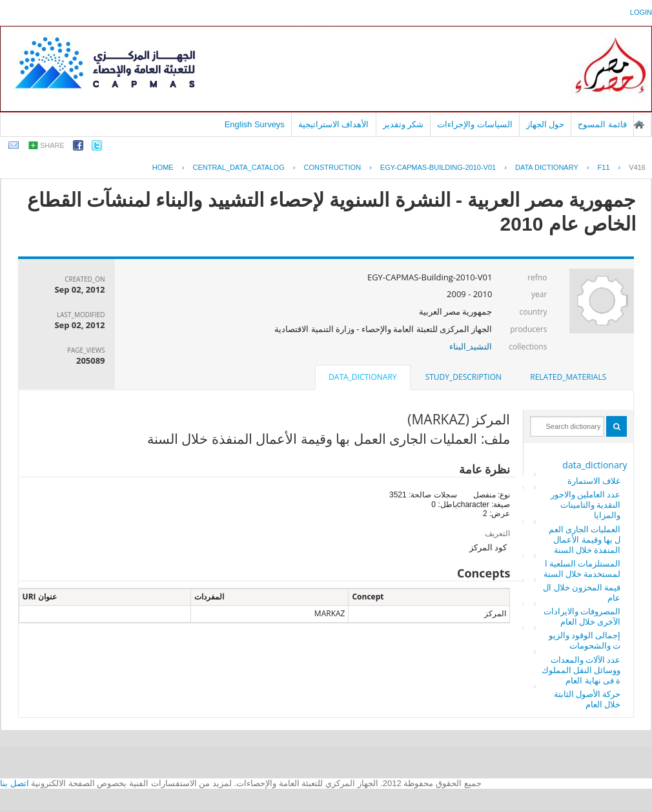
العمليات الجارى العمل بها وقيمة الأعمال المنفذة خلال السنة (585, 539)
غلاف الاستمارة (594, 481)
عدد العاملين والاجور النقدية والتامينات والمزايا (586, 505)
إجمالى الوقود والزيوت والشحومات (585, 640)
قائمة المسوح (602, 124)
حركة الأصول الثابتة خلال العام (587, 699)
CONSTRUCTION (332, 167)
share (52, 145)
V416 (637, 167)
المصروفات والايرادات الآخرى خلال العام (582, 616)
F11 (604, 167)
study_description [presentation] (464, 377)
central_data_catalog (238, 167)
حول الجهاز (545, 124)
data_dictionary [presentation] (362, 377)
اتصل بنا (15, 783)
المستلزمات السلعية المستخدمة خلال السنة (582, 568)
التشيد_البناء (471, 346)
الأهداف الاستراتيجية (334, 124)
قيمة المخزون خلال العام (582, 592)
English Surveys (255, 124)
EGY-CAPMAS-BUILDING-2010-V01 (438, 167)
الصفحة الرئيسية (639, 125)
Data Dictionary (547, 167)
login (641, 12)
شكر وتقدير (403, 124)
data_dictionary (595, 465)
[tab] (568, 377)
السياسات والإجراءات (475, 124)
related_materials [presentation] (568, 377)
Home (163, 167)
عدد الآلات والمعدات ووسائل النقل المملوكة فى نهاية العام (581, 670)
